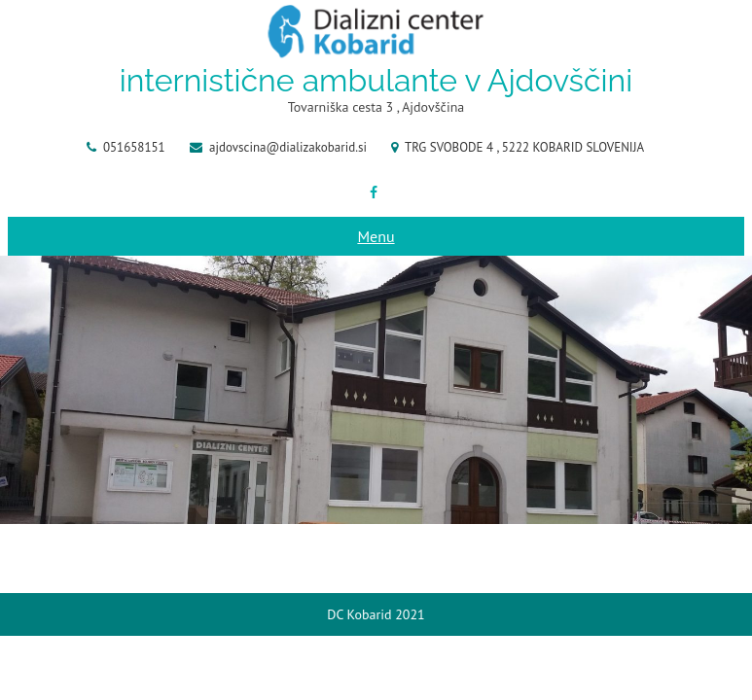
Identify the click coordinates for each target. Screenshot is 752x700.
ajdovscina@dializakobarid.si (288, 147)
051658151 (134, 147)
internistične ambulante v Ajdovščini (376, 80)
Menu (376, 236)
